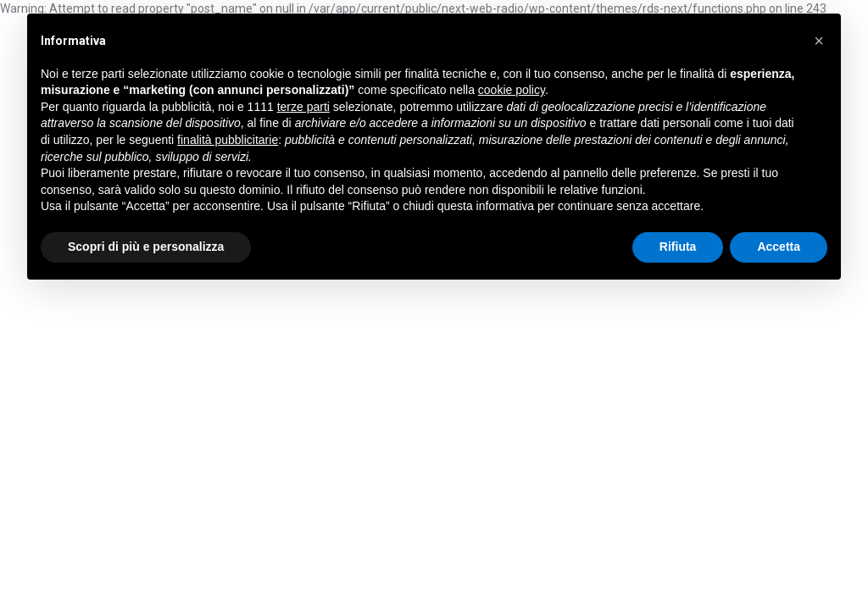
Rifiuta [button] (678, 247)
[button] (819, 41)
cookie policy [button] (512, 90)
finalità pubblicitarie (228, 140)
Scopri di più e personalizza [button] (146, 247)
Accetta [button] (779, 247)
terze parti (303, 107)
